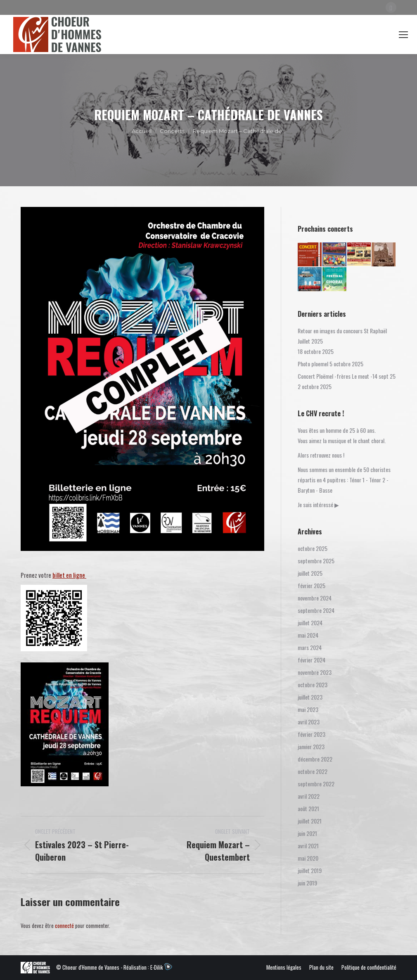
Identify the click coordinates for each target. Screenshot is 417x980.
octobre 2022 (313, 771)
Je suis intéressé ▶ (318, 504)
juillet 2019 (310, 870)
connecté (64, 925)
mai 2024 (308, 635)
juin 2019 (307, 883)
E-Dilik (161, 967)
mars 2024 (310, 647)
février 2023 (312, 734)
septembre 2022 (316, 784)
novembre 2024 (315, 598)
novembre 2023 (315, 672)
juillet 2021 (310, 821)
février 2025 (312, 585)
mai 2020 (308, 858)
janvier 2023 (311, 746)
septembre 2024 (316, 610)
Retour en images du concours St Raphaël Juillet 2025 (342, 336)
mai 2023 (308, 709)
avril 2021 (308, 846)
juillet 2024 (310, 623)
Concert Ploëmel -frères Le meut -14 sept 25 (347, 376)
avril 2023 (309, 722)
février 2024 (312, 660)
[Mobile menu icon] (403, 35)
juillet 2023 (310, 697)
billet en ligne (69, 575)
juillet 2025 (310, 573)
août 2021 (308, 808)
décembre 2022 (315, 759)
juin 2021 (307, 833)
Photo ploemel (313, 364)
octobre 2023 (313, 685)
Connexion (339, 34)
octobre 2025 (313, 548)
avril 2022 (309, 796)
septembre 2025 (316, 561)
